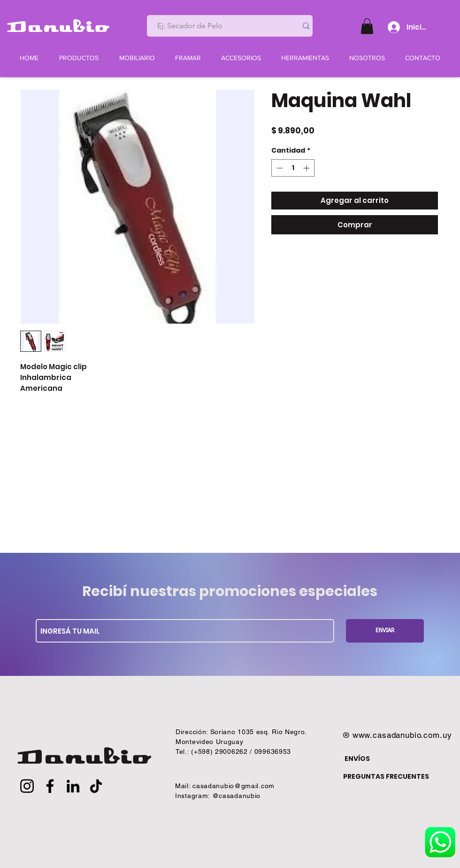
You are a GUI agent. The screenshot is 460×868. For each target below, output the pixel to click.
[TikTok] (96, 786)
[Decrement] (279, 168)
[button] (367, 26)
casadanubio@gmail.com (234, 786)
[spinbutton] (293, 168)
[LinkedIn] (73, 786)
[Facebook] (50, 786)
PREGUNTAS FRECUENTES (386, 776)
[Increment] (307, 168)
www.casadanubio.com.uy (402, 735)
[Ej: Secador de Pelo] (218, 26)
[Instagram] (27, 786)
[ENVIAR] (385, 631)
